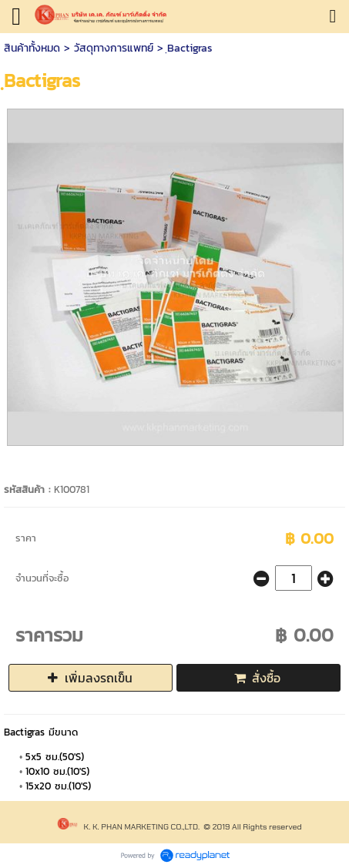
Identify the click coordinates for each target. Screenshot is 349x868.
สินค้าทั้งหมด (32, 48)
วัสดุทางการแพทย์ (114, 48)
